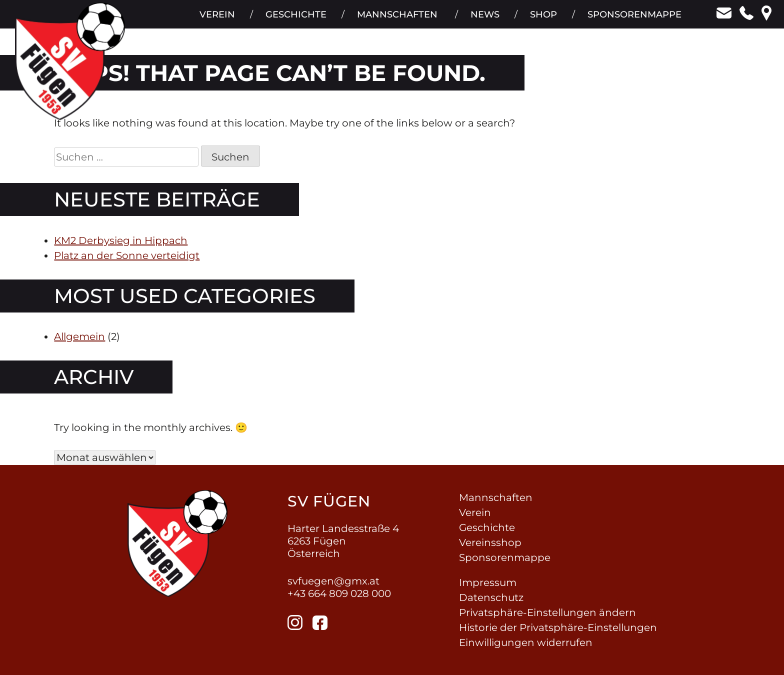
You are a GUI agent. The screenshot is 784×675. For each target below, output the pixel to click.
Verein (215, 20)
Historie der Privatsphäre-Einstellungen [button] (558, 627)
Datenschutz (491, 597)
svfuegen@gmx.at (333, 581)
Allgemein (79, 336)
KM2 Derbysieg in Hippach (121, 240)
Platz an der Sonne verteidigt (127, 255)
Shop (543, 20)
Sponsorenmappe (634, 20)
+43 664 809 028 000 (339, 593)
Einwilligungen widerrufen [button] (526, 642)
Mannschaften (396, 20)
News (484, 20)
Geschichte (294, 20)
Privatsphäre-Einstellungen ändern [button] (547, 612)
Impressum (488, 582)
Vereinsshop (490, 542)
